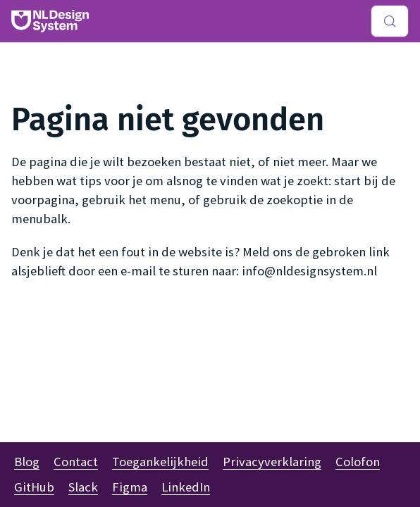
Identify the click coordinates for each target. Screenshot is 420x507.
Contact (76, 462)
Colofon (358, 462)
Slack (83, 487)
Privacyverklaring (272, 462)
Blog (27, 462)
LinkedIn (186, 487)
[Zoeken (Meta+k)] (390, 21)
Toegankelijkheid (160, 462)
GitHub (34, 487)
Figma (130, 487)
